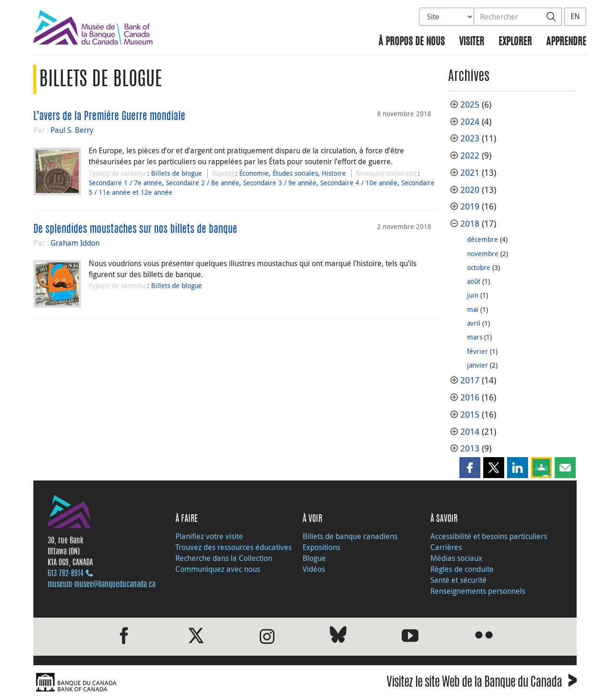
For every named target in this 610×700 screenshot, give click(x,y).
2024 (470, 122)
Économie (254, 173)
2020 (470, 190)
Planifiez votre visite (209, 536)
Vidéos (314, 569)
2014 (470, 432)
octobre (479, 267)
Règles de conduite (462, 569)
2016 (470, 397)
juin (473, 295)
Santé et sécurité (458, 580)
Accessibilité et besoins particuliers (489, 536)
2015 (470, 415)
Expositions (321, 547)
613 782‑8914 (66, 574)
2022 (470, 155)
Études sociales (295, 173)
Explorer (515, 42)
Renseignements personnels (478, 591)
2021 (470, 173)
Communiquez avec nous (218, 569)
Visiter (472, 42)
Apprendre (566, 42)
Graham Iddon (75, 243)
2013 (470, 448)
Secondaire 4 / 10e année (359, 183)
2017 (470, 380)
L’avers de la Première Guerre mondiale (109, 117)
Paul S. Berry (72, 130)
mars (475, 337)
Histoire (334, 173)
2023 (470, 138)
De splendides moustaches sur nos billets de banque (135, 230)
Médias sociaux (456, 558)
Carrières (446, 547)
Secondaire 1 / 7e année (125, 183)
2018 (470, 224)
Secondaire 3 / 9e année (280, 183)
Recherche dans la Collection (224, 558)
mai (473, 309)
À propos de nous (412, 42)
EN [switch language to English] (575, 16)
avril (474, 323)
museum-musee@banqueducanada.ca (102, 585)
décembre (483, 239)
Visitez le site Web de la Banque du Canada (482, 684)
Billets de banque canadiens (350, 536)
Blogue (314, 558)
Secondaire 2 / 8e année (203, 183)
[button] (470, 468)
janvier (478, 365)
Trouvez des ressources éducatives (234, 547)
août (474, 281)
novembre (483, 254)
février (478, 351)
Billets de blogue (177, 173)
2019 (470, 206)
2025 (470, 105)
